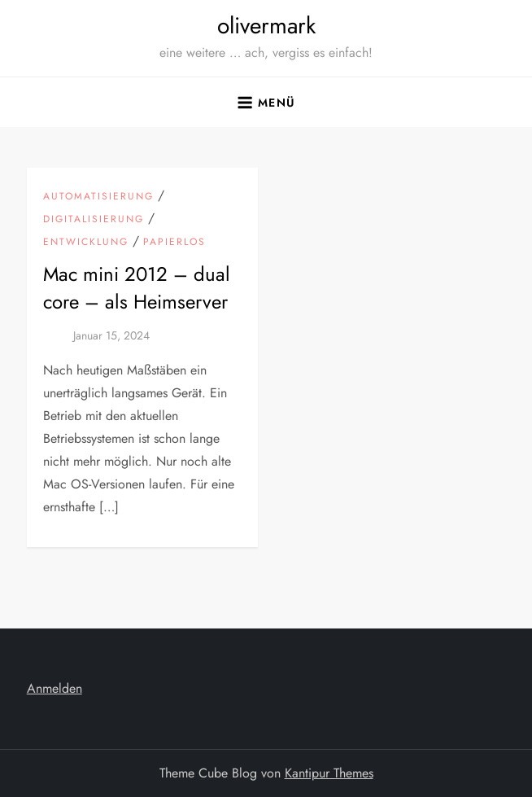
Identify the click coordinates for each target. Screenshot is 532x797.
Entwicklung (86, 243)
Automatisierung (98, 197)
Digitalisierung (94, 220)
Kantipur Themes (329, 773)
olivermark (266, 26)
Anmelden (55, 688)
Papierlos (174, 243)
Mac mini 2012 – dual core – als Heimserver (137, 288)
